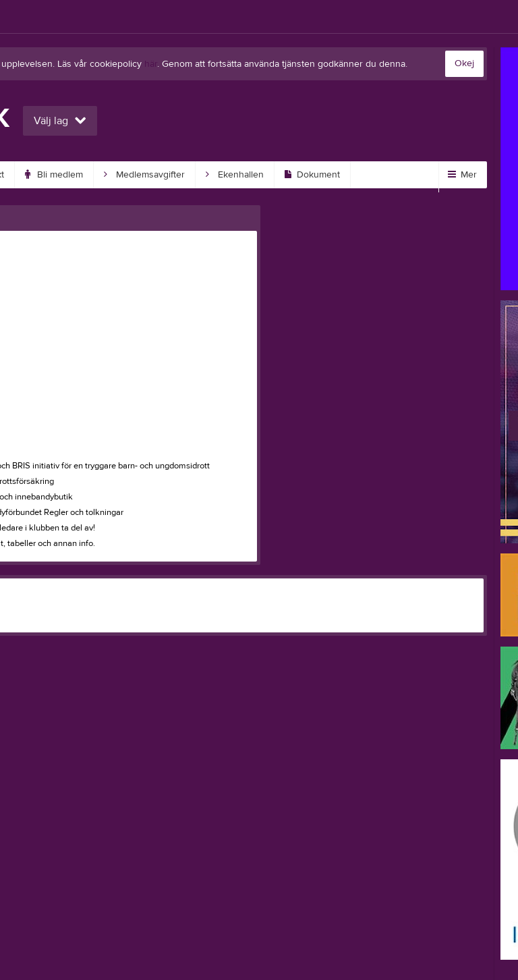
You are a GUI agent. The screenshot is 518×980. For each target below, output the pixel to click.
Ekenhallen (235, 175)
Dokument (312, 175)
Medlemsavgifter (144, 175)
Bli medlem (54, 175)
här (151, 64)
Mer (462, 175)
